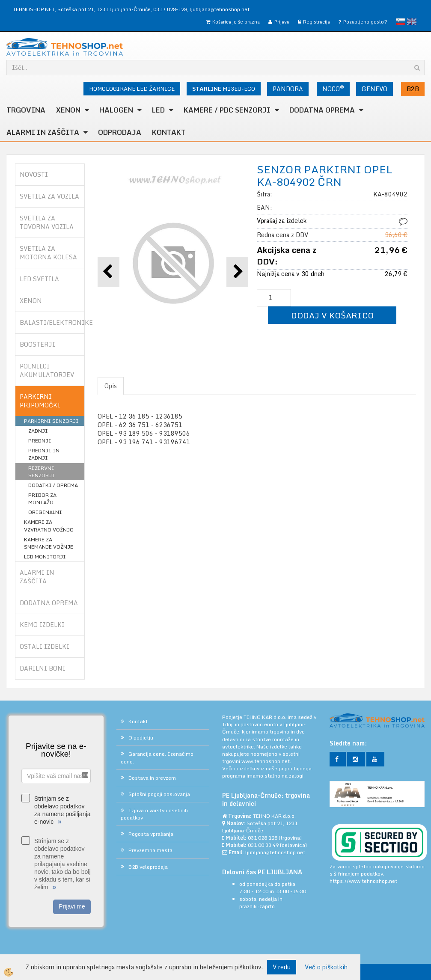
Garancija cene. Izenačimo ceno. (157, 757)
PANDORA (288, 89)
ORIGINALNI (45, 512)
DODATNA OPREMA (322, 110)
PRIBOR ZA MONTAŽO (42, 499)
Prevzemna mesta (150, 850)
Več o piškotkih (326, 967)
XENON (68, 110)
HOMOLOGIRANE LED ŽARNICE (132, 89)
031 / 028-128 (170, 9)
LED (158, 110)
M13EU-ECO (224, 89)
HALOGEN (116, 110)
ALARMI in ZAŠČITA (43, 132)
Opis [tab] (111, 386)
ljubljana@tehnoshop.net (220, 9)
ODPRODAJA (120, 132)
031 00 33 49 (263, 845)
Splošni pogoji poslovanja (159, 794)
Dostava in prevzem (152, 778)
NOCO (333, 89)
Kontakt (169, 132)
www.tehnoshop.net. (266, 761)
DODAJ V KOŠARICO (332, 315)
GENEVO (375, 89)
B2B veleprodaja (148, 867)
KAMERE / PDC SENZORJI (227, 110)
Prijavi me (72, 906)
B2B (413, 89)
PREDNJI (40, 441)
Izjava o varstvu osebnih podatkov (154, 814)
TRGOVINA (26, 110)
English (412, 22)
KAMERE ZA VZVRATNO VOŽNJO (49, 526)
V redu (282, 967)
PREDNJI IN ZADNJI (44, 454)
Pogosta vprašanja (151, 834)
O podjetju (141, 738)
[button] (237, 272)
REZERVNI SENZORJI (42, 472)
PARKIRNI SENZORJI (51, 421)
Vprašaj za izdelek (282, 221)
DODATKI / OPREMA (53, 485)
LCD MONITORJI (45, 557)
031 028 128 (263, 838)
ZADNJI (38, 431)
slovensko (401, 22)
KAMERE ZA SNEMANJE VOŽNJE (49, 543)
